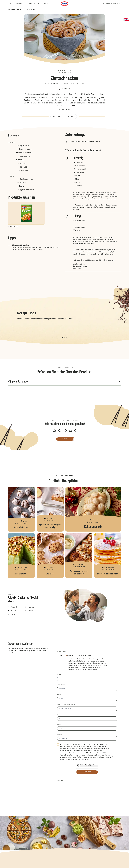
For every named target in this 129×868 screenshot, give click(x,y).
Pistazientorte (21, 556)
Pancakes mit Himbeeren (108, 556)
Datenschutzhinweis (95, 755)
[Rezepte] (12, 4)
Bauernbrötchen (21, 509)
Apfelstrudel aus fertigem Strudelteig (50, 509)
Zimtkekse (50, 556)
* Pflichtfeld (62, 781)
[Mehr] (41, 4)
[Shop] (47, 4)
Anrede (60, 675)
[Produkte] (21, 4)
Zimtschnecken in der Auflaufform (79, 556)
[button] (64, 67)
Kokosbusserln (93, 509)
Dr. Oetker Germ (27, 149)
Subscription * (63, 652)
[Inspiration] (32, 4)
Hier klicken (89, 766)
